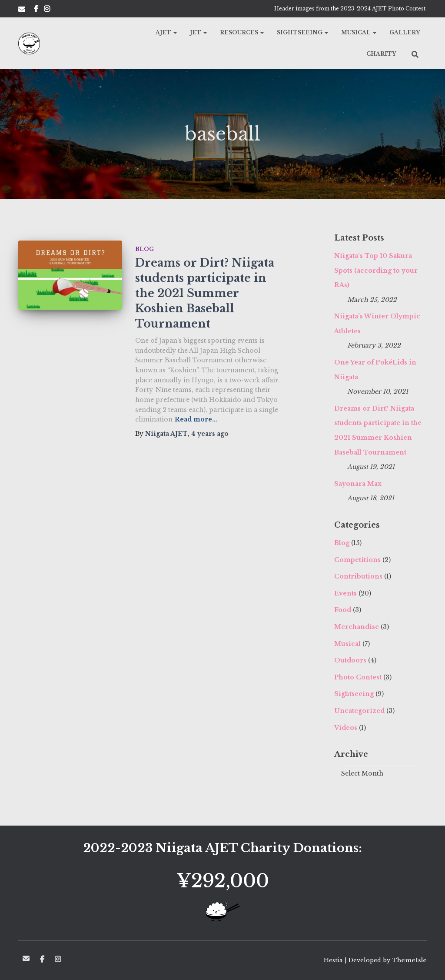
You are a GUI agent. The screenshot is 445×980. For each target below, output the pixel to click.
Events (345, 593)
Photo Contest (358, 677)
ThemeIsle (409, 960)
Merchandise (357, 627)
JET (198, 32)
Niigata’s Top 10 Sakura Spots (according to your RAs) (376, 270)
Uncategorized (359, 711)
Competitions (357, 560)
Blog (144, 249)
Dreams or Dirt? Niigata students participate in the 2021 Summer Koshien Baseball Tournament (205, 293)
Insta (47, 10)
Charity (381, 54)
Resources (242, 32)
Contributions (358, 576)
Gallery (405, 32)
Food (343, 610)
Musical (359, 32)
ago (210, 434)
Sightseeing (302, 32)
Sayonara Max (358, 484)
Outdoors (350, 660)
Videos (346, 728)
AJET (166, 32)
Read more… (196, 419)
